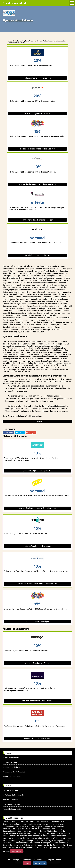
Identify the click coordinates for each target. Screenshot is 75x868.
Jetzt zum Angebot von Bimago (37, 663)
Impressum (16, 851)
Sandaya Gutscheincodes (12, 767)
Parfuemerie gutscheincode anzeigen (37, 220)
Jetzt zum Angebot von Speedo (37, 113)
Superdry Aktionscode (11, 804)
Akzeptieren (40, 863)
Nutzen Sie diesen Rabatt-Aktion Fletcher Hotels (37, 584)
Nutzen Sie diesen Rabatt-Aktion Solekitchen (37, 508)
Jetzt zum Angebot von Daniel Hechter (37, 701)
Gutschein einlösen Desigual (37, 621)
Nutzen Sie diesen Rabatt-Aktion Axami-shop (37, 184)
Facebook (8, 433)
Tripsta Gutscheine (10, 762)
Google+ (31, 433)
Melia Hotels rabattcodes (12, 777)
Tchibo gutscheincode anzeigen (37, 78)
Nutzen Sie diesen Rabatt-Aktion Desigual (37, 149)
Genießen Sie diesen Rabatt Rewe (37, 739)
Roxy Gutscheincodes (11, 790)
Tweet (20, 433)
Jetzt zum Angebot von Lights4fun (37, 471)
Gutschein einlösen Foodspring (37, 255)
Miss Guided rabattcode (12, 809)
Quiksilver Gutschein (11, 800)
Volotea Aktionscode (11, 758)
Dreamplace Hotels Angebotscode (16, 772)
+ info (27, 863)
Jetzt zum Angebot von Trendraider (37, 546)
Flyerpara (37, 421)
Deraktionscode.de (15, 3)
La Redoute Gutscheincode (13, 795)
